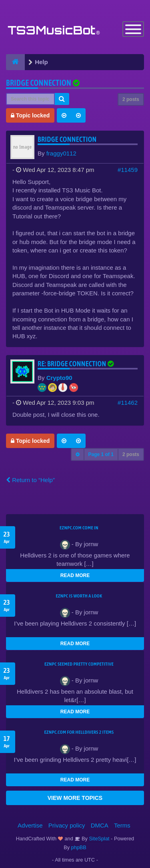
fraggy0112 (61, 153)
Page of (101, 454)
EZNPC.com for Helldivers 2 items (79, 732)
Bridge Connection (39, 83)
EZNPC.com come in (79, 528)
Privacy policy (67, 825)
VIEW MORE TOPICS (75, 798)
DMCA (100, 825)
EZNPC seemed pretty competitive (79, 664)
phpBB (79, 847)
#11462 (128, 403)
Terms (122, 825)
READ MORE (75, 575)
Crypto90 (59, 378)
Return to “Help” (30, 480)
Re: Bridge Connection (77, 364)
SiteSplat (99, 839)
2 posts (131, 99)
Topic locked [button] (30, 115)
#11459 (128, 170)
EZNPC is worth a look (79, 596)
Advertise (30, 825)
